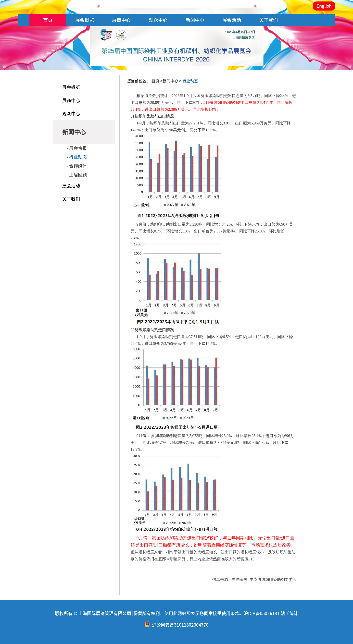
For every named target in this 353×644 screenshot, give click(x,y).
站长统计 (289, 613)
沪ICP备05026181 (262, 613)
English (324, 6)
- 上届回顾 (77, 175)
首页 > (157, 81)
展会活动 (232, 20)
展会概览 (85, 20)
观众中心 (158, 20)
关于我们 (268, 20)
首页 (48, 20)
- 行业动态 (77, 157)
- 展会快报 (77, 148)
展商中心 (121, 20)
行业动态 (190, 81)
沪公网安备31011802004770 (180, 625)
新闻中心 (195, 20)
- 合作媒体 (77, 166)
